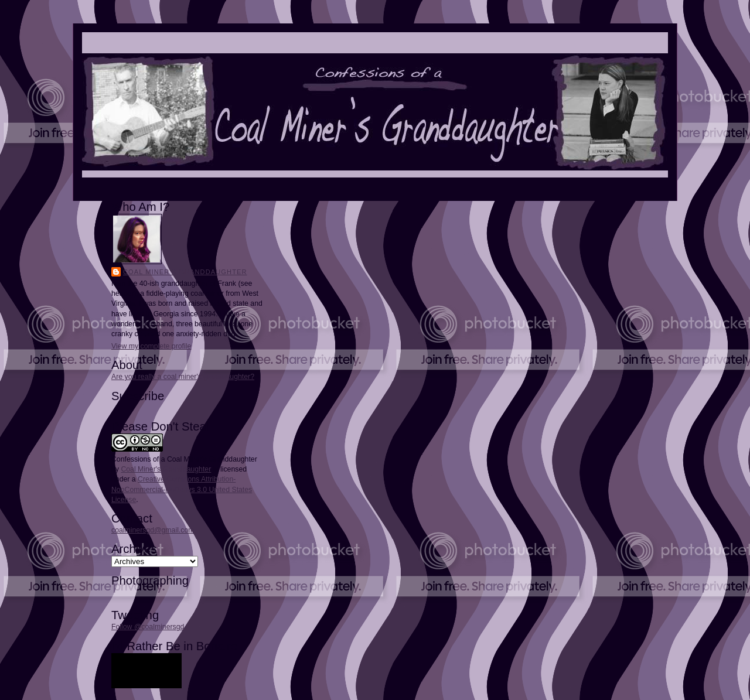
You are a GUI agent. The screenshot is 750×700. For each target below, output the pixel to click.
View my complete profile (151, 346)
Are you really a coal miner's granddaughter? (183, 377)
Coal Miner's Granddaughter (185, 272)
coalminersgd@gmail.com (153, 530)
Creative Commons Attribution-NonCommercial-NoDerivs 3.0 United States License (182, 489)
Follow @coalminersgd (148, 627)
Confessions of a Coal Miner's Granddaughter (184, 459)
